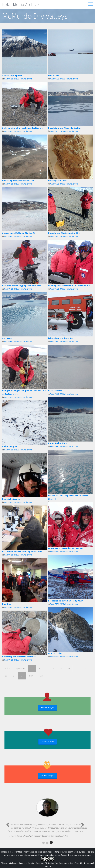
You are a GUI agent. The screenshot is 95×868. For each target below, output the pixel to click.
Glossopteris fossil (58, 181)
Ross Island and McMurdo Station (65, 128)
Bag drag (7, 604)
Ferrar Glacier (55, 391)
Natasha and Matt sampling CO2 (64, 233)
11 (77, 668)
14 (14, 676)
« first (8, 668)
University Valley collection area (18, 181)
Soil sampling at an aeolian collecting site (23, 128)
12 (85, 668)
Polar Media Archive (21, 4)
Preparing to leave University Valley (66, 601)
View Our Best (48, 742)
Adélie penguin (10, 446)
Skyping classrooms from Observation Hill (69, 286)
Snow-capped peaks (12, 75)
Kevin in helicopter (11, 499)
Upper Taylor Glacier (58, 443)
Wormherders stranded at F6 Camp (65, 548)
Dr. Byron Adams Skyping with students (22, 286)
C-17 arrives (54, 75)
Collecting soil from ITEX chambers (19, 657)
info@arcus (62, 855)
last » (42, 676)
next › (32, 676)
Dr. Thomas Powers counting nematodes (22, 551)
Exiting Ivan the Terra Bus (61, 338)
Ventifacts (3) (55, 653)
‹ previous (21, 668)
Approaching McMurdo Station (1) (19, 233)
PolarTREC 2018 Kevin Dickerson (18, 79)
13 (6, 676)
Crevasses (7, 338)
